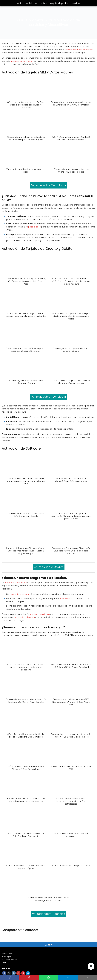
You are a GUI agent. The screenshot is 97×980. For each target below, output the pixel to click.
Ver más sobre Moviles (49, 567)
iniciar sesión (65, 598)
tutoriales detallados (40, 614)
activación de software (16, 583)
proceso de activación (22, 61)
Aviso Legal (6, 957)
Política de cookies (9, 960)
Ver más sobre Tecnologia (49, 185)
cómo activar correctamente (79, 50)
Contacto (6, 962)
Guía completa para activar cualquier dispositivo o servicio (48, 3)
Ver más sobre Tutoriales (48, 914)
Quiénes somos (8, 954)
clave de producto (20, 594)
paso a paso (34, 227)
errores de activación (24, 617)
